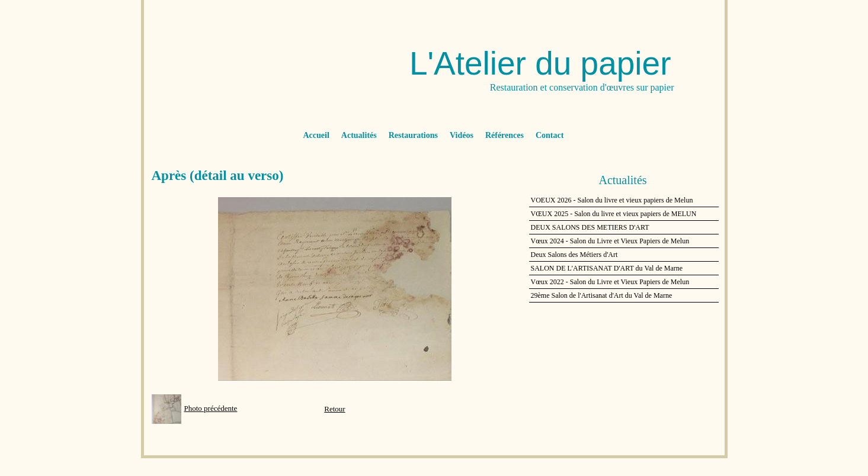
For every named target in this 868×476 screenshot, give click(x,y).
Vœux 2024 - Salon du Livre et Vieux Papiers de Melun (610, 241)
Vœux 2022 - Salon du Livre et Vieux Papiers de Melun (610, 282)
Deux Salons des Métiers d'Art (574, 255)
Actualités (359, 135)
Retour (334, 409)
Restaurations (413, 135)
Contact (550, 135)
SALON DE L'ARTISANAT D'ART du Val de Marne (607, 268)
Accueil (316, 135)
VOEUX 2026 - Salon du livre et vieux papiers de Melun (612, 200)
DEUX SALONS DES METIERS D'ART (590, 227)
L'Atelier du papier (540, 63)
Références (505, 135)
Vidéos (462, 135)
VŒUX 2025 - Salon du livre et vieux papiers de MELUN (614, 214)
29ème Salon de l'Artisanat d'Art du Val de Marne (602, 295)
